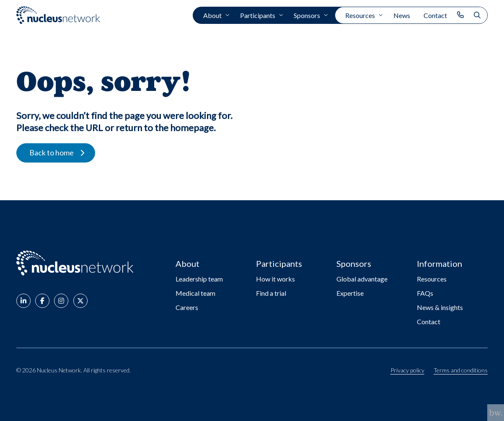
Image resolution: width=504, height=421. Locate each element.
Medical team (195, 293)
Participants (258, 15)
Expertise (350, 293)
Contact (435, 15)
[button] (23, 301)
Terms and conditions (461, 370)
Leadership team (199, 279)
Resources (360, 15)
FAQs (425, 293)
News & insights (440, 307)
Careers (187, 307)
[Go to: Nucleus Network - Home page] (75, 263)
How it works (275, 279)
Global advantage (362, 279)
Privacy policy (407, 370)
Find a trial (271, 293)
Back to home (52, 152)
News (402, 15)
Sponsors (307, 15)
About (212, 15)
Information (439, 263)
